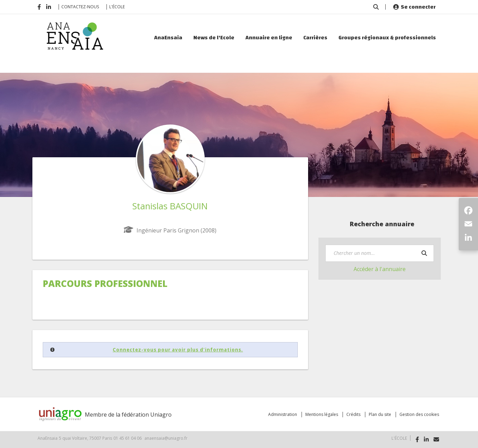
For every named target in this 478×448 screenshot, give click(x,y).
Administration (283, 414)
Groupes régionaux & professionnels (387, 38)
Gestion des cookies (419, 414)
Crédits (353, 414)
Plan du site (380, 414)
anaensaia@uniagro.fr (166, 438)
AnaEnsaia (168, 38)
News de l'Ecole (214, 38)
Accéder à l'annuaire (380, 269)
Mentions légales (322, 414)
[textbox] (380, 253)
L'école (117, 7)
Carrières (315, 38)
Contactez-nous (80, 7)
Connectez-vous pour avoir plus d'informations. (178, 350)
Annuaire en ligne (269, 38)
